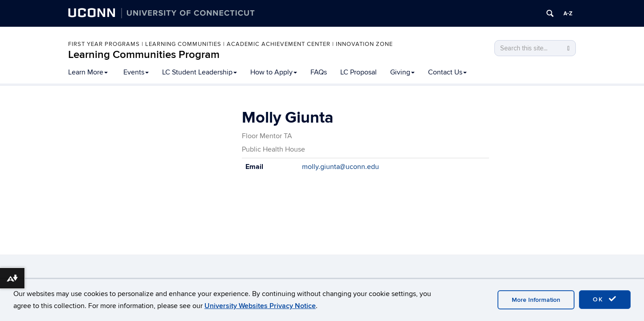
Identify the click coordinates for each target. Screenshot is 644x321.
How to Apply (274, 72)
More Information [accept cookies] (536, 300)
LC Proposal (359, 72)
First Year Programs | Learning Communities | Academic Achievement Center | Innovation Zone (230, 44)
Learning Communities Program (144, 55)
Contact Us (447, 72)
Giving (402, 72)
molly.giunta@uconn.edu (340, 167)
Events (136, 72)
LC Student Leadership (200, 72)
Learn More (88, 72)
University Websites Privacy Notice (260, 306)
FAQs (319, 72)
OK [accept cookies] (605, 299)
